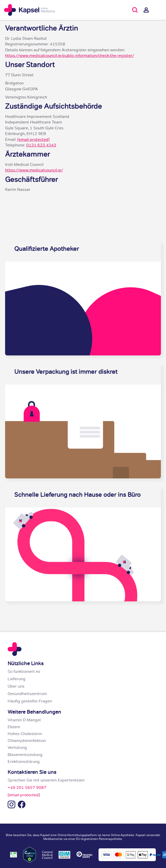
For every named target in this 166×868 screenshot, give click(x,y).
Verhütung (17, 748)
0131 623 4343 (41, 146)
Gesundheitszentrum (27, 694)
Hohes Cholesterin (25, 734)
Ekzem (14, 727)
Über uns (16, 687)
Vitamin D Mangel (24, 721)
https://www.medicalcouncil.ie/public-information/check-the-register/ (70, 56)
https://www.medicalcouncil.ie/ (34, 171)
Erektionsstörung (24, 762)
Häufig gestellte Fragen (30, 702)
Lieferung (17, 679)
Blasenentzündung (25, 755)
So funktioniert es (24, 672)
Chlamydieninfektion (27, 741)
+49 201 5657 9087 (27, 788)
